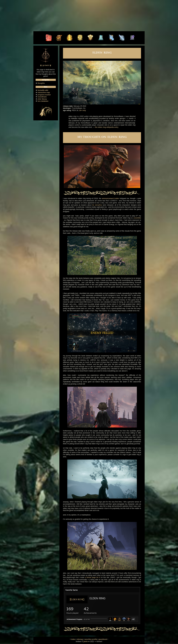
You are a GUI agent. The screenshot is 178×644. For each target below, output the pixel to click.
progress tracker (44, 95)
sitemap (80, 639)
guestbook (103, 639)
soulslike (137, 218)
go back (46, 65)
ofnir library (42, 99)
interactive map (44, 93)
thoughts (41, 83)
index (73, 639)
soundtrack (42, 97)
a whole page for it (93, 577)
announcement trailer (110, 198)
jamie (86, 642)
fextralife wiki (43, 90)
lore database (43, 101)
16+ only (82, 110)
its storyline (97, 205)
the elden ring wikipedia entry (107, 127)
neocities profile (91, 639)
